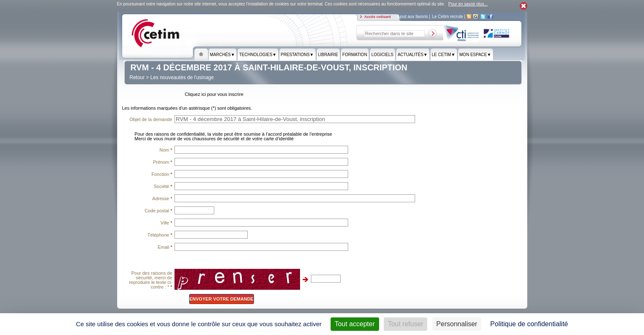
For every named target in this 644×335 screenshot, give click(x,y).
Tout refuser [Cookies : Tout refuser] (405, 324)
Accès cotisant (378, 17)
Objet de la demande (151, 119)
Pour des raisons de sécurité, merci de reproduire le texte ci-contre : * (150, 280)
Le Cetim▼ (444, 55)
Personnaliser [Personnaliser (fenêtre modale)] (457, 324)
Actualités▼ (413, 55)
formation (355, 55)
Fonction (162, 174)
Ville (167, 223)
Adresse (162, 198)
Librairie (328, 55)
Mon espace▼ (475, 55)
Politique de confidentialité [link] (529, 324)
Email (165, 247)
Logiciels (382, 55)
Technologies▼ (258, 55)
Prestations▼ (297, 55)
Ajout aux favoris (413, 17)
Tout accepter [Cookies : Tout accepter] (355, 324)
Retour (137, 77)
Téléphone (160, 235)
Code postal (158, 211)
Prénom (163, 162)
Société (163, 186)
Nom (166, 150)
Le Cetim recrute (448, 17)
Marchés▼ (223, 55)
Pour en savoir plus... (468, 4)
